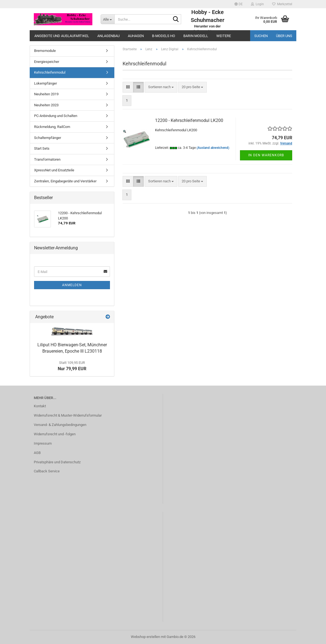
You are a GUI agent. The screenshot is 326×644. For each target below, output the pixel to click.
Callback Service (47, 471)
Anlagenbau (108, 36)
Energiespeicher (47, 62)
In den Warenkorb (266, 155)
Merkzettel (282, 4)
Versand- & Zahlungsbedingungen (60, 425)
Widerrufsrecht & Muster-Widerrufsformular (68, 415)
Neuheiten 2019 (46, 94)
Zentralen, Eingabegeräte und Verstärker (65, 181)
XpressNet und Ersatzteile (54, 170)
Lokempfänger (45, 83)
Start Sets (42, 148)
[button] (239, 4)
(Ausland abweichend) (213, 148)
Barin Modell (196, 36)
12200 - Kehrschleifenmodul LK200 (189, 120)
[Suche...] (107, 19)
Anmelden (72, 285)
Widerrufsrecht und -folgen (55, 434)
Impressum (43, 443)
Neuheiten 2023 (46, 105)
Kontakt (40, 406)
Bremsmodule (45, 51)
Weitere (224, 36)
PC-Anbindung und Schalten (56, 116)
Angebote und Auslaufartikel (62, 36)
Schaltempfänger (48, 138)
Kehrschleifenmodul (50, 72)
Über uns (284, 36)
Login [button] (257, 4)
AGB (37, 453)
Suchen (261, 36)
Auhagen (136, 36)
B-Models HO (164, 36)
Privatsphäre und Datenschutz (57, 462)
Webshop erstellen (145, 637)
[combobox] (161, 87)
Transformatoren (47, 159)
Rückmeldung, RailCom (52, 127)
